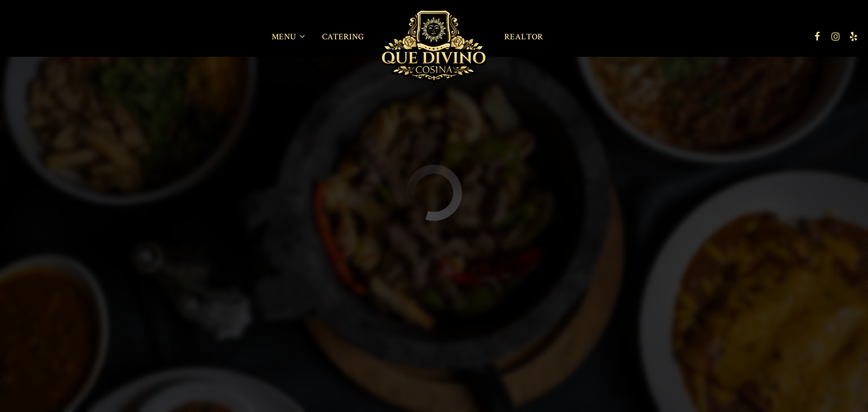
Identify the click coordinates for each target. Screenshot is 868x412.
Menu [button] (288, 37)
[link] (434, 46)
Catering (343, 37)
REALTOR (524, 37)
